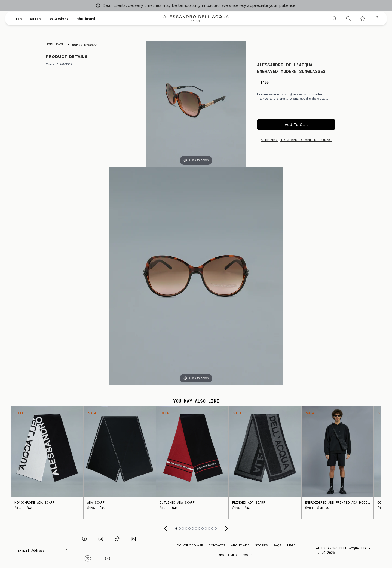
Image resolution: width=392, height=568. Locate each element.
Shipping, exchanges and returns (296, 140)
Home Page (55, 44)
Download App (190, 545)
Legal (292, 545)
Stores (261, 545)
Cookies (250, 555)
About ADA (240, 545)
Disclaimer (227, 555)
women (35, 19)
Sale (19, 413)
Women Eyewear (85, 45)
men (18, 19)
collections (59, 19)
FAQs (278, 545)
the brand (86, 19)
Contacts (217, 545)
